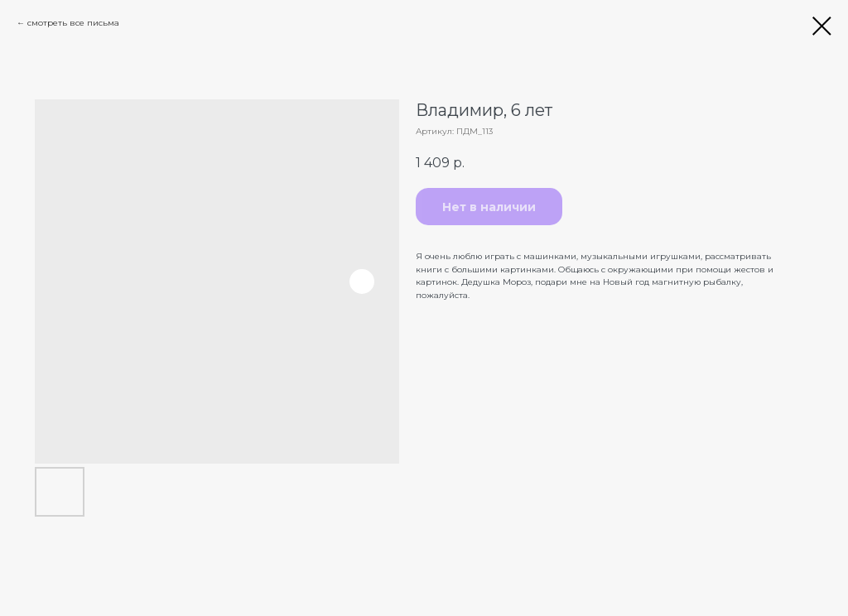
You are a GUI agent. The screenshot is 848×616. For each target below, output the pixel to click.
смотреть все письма (73, 23)
